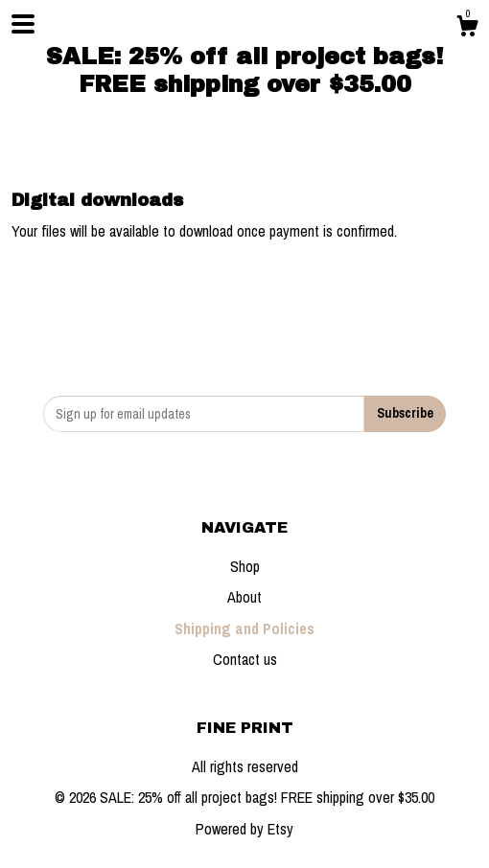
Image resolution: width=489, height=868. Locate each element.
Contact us (245, 659)
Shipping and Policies (244, 628)
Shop (245, 566)
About (244, 597)
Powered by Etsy (244, 829)
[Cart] (467, 29)
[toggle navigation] (23, 24)
